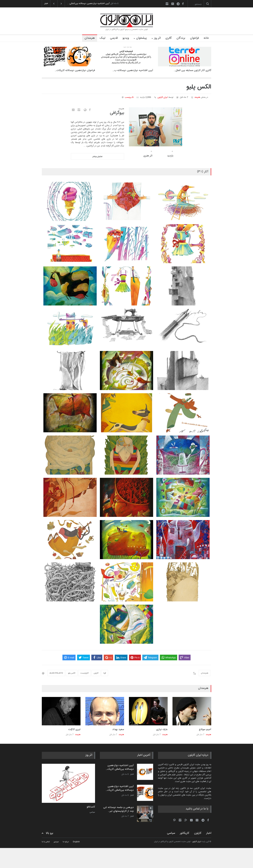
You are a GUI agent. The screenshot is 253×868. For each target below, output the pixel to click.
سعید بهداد (118, 729)
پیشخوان (142, 38)
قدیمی (114, 38)
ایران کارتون (163, 97)
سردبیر (56, 842)
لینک (102, 38)
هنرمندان (90, 38)
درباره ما (66, 842)
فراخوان (194, 38)
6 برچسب (129, 97)
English (76, 842)
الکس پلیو (72, 673)
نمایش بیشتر (97, 157)
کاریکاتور (185, 833)
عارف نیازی (162, 729)
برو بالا (50, 833)
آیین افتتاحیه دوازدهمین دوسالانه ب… (133, 70)
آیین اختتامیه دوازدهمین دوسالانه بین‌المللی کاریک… (120, 767)
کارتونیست (84, 673)
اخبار (132, 774)
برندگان (181, 38)
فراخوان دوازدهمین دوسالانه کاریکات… (75, 70)
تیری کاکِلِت (74, 729)
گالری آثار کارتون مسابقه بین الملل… (192, 70)
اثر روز (157, 38)
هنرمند (197, 97)
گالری (169, 38)
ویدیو (126, 38)
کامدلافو (91, 807)
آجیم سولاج (205, 729)
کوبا (105, 673)
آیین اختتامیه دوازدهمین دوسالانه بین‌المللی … (88, 4)
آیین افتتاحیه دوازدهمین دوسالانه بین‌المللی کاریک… (120, 788)
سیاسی (92, 812)
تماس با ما (46, 842)
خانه (206, 38)
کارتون (96, 673)
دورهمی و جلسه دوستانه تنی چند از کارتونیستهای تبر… (119, 809)
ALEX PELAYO (56, 673)
